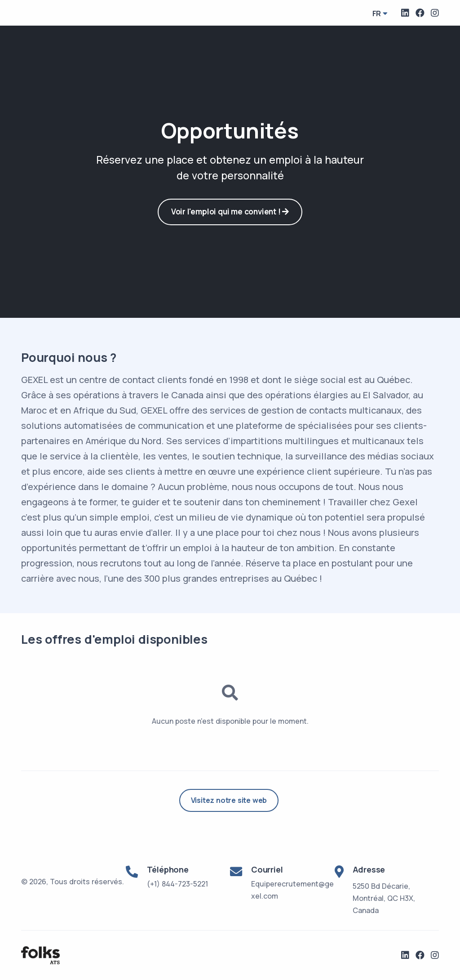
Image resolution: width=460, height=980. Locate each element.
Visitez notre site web (229, 800)
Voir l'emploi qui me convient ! (230, 212)
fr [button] (377, 13)
